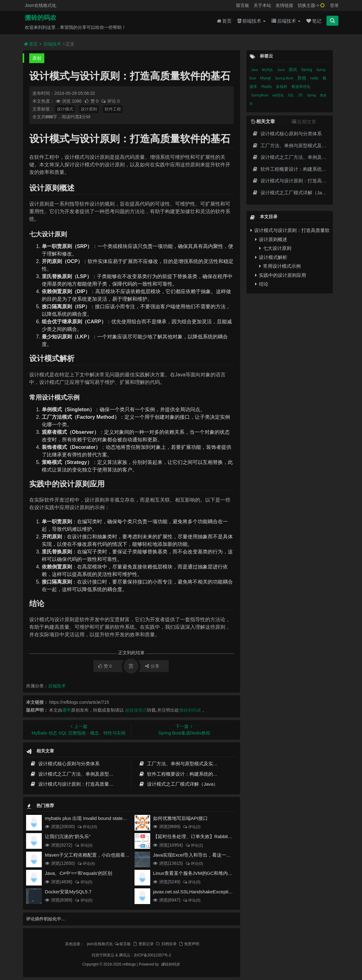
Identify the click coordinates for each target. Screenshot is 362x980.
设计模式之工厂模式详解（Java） (178, 784)
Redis (267, 86)
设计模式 (65, 109)
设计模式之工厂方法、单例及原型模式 (74, 774)
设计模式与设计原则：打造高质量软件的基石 (81, 784)
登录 (334, 5)
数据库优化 (301, 87)
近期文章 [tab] (304, 122)
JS (301, 95)
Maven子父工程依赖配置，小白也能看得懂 (90, 855)
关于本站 (262, 5)
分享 (152, 666)
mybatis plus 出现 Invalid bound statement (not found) (101, 818)
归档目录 (166, 944)
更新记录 (143, 944)
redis (315, 78)
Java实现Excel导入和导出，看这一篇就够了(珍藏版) (208, 855)
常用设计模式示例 (280, 266)
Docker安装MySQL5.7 (68, 892)
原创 (37, 58)
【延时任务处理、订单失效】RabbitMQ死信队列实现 (208, 836)
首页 (224, 22)
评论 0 (110, 101)
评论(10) (87, 827)
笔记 (314, 22)
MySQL (268, 70)
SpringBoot (260, 95)
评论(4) (86, 864)
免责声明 (189, 944)
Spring (307, 70)
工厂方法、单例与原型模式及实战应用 (183, 764)
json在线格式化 (100, 944)
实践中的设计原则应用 (281, 275)
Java (255, 70)
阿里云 (109, 955)
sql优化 (279, 95)
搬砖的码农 (41, 19)
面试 (293, 70)
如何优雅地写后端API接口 (180, 818)
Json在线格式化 (41, 5)
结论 (262, 284)
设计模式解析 (271, 257)
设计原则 (89, 109)
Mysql (266, 78)
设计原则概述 (271, 239)
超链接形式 (136, 710)
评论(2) (192, 827)
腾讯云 (125, 955)
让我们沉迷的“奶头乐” (68, 836)
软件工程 (113, 109)
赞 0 (92, 101)
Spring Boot (285, 78)
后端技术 (286, 22)
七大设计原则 (275, 248)
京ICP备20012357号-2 (152, 955)
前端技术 (252, 22)
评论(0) (83, 845)
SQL (291, 95)
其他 (302, 78)
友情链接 (284, 5)
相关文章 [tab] (263, 121)
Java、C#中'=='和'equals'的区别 (79, 873)
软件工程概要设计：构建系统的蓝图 (180, 774)
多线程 (282, 87)
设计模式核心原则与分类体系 (65, 764)
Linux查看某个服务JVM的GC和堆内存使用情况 (202, 873)
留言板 (243, 5)
